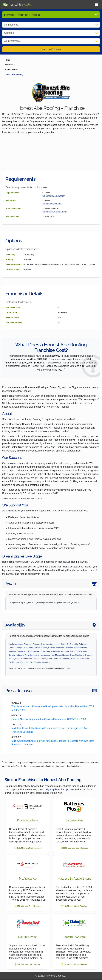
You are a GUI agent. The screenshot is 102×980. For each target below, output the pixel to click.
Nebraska (20, 655)
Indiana (44, 648)
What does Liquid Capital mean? (54, 196)
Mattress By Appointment (74, 879)
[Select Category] (51, 25)
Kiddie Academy (28, 820)
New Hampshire (32, 655)
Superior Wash (28, 937)
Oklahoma (80, 655)
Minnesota (37, 651)
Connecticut (54, 644)
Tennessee (65, 659)
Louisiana (69, 648)
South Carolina (40, 659)
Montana (65, 651)
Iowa (26, 648)
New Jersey (45, 655)
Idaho (31, 648)
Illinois (37, 648)
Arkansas (28, 644)
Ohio (72, 655)
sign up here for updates (60, 790)
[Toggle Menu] (96, 4)
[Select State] (51, 33)
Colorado (44, 644)
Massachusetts (80, 648)
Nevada (66, 655)
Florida (12, 648)
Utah (78, 659)
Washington (14, 662)
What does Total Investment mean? (54, 212)
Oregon (88, 655)
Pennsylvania (14, 659)
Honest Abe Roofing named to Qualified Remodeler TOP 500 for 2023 (49, 719)
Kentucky (60, 648)
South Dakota (53, 659)
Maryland (13, 651)
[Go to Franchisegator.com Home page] (17, 4)
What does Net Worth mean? (52, 204)
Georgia (19, 648)
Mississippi (56, 651)
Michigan (28, 651)
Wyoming (46, 662)
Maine (20, 651)
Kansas (52, 648)
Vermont (85, 659)
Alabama (19, 644)
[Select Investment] (51, 41)
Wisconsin (24, 662)
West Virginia (35, 662)
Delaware (83, 644)
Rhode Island (27, 659)
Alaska (11, 644)
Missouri (46, 651)
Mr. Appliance (28, 879)
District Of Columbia (69, 644)
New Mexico (56, 655)
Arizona (36, 644)
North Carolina (76, 651)
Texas (73, 659)
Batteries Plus (74, 820)
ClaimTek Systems (74, 937)
